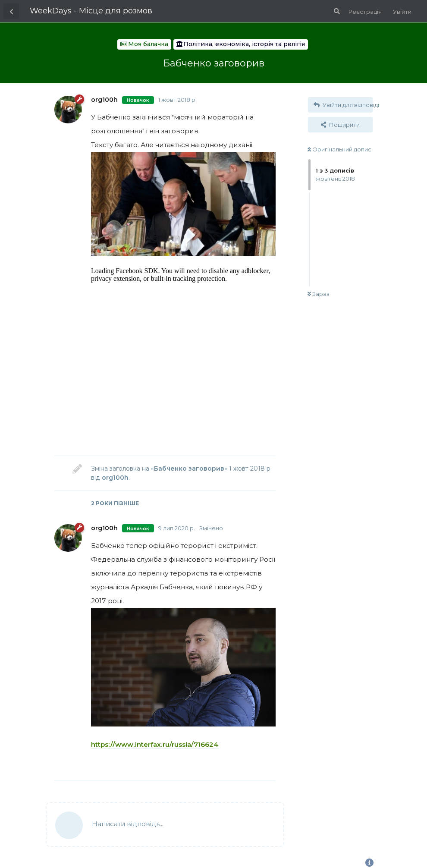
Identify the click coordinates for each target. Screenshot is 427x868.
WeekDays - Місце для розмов (91, 11)
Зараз (319, 294)
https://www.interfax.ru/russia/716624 (155, 744)
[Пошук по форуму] (336, 11)
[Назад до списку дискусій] (11, 11)
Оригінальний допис (339, 149)
